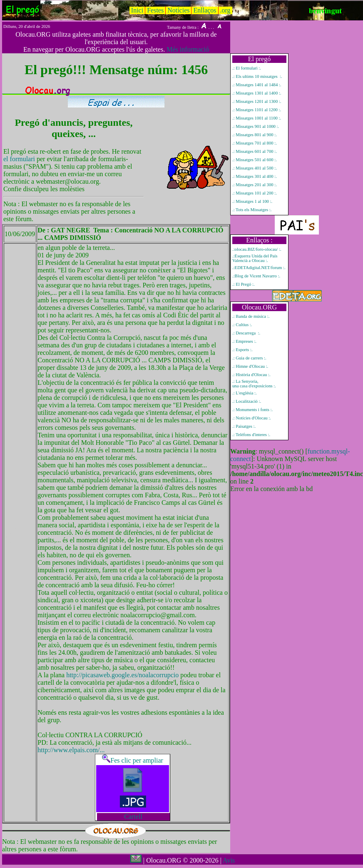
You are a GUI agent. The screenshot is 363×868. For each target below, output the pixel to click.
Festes (155, 10)
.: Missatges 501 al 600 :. (255, 160)
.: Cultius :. (242, 325)
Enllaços (205, 10)
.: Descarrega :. (246, 333)
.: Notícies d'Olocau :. (252, 418)
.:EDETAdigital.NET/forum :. (259, 268)
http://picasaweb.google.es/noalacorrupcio (123, 675)
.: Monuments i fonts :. (252, 410)
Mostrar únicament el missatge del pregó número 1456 (16, 533)
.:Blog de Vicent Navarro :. (256, 276)
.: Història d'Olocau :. (251, 375)
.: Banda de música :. (251, 316)
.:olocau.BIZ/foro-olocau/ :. (257, 249)
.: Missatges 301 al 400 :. (255, 176)
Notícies (178, 10)
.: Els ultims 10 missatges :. (257, 76)
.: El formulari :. (247, 68)
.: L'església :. (245, 393)
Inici (137, 10)
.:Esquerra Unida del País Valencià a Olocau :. (255, 258)
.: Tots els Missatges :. (252, 210)
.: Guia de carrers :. (249, 358)
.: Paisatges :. (244, 426)
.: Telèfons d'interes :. (251, 435)
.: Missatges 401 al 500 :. (255, 168)
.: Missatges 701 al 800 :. (255, 143)
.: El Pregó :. (244, 284)
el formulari (20, 159)
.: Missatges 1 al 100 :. (252, 201)
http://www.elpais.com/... (71, 750)
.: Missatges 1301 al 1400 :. (257, 93)
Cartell (133, 817)
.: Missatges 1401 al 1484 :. (257, 85)
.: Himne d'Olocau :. (250, 366)
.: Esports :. (242, 350)
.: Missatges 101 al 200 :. (255, 193)
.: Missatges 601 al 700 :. (255, 151)
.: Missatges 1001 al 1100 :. (257, 118)
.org (225, 10)
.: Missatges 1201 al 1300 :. (257, 101)
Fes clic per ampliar (133, 760)
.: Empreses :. (244, 341)
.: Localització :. (247, 401)
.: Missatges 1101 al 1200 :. (257, 110)
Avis (229, 860)
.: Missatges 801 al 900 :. (255, 135)
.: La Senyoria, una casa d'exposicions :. (254, 384)
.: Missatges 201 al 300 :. (255, 185)
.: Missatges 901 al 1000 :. (256, 126)
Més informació (188, 49)
